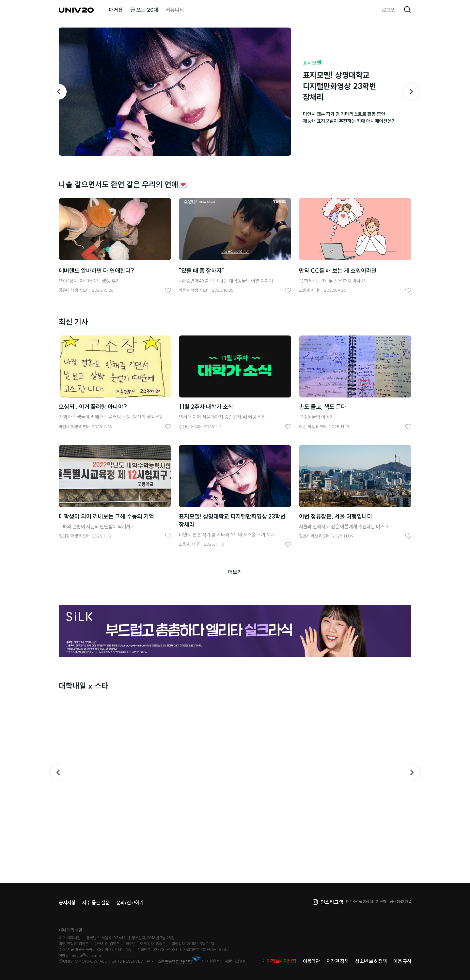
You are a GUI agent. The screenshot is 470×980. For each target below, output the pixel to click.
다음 (413, 772)
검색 (407, 10)
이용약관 (311, 961)
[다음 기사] (411, 92)
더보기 (235, 572)
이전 (57, 772)
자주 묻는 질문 (96, 902)
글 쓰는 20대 (144, 10)
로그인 (389, 10)
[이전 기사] (59, 92)
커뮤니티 (175, 10)
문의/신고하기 (130, 902)
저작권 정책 (337, 961)
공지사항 (67, 902)
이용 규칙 (402, 961)
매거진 (116, 10)
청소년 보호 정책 (371, 961)
